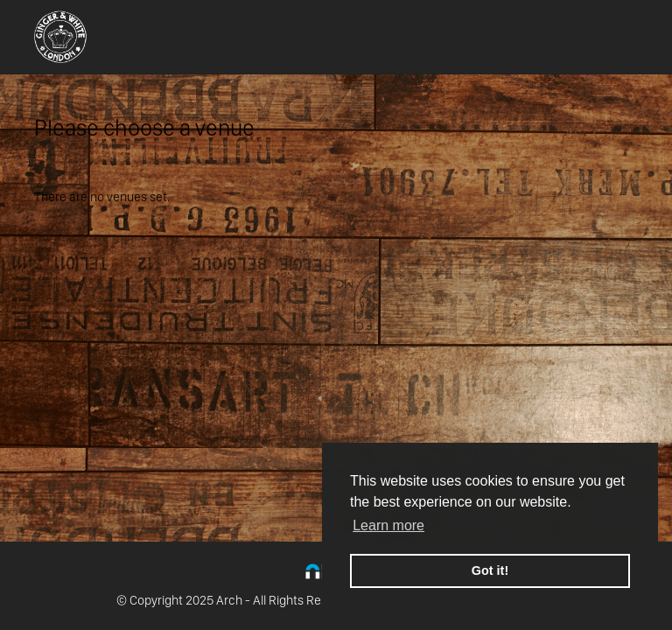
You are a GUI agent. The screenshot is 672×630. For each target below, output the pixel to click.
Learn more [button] (388, 525)
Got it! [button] (490, 570)
